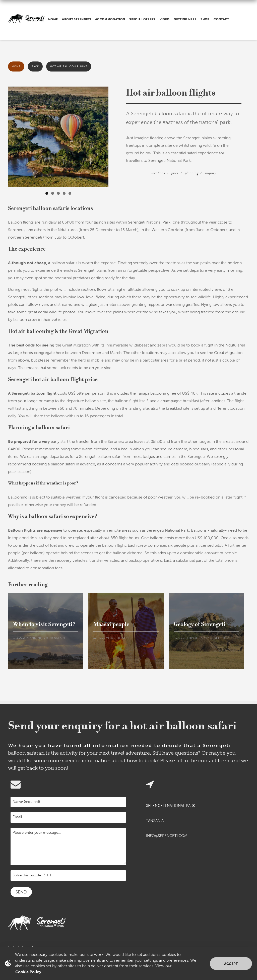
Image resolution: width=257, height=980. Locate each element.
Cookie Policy (28, 972)
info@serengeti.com (167, 836)
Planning (192, 173)
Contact (221, 19)
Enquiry (210, 173)
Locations (158, 173)
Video (165, 19)
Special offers (142, 19)
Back (35, 66)
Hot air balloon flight (69, 66)
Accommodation (110, 19)
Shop (205, 19)
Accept (231, 964)
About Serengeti (76, 19)
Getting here (185, 19)
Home (53, 19)
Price (175, 173)
